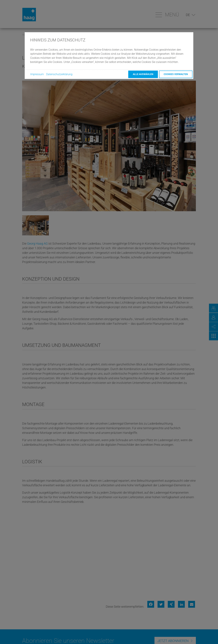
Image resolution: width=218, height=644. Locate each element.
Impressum (37, 74)
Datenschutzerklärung (59, 74)
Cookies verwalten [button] (176, 74)
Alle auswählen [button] (143, 74)
